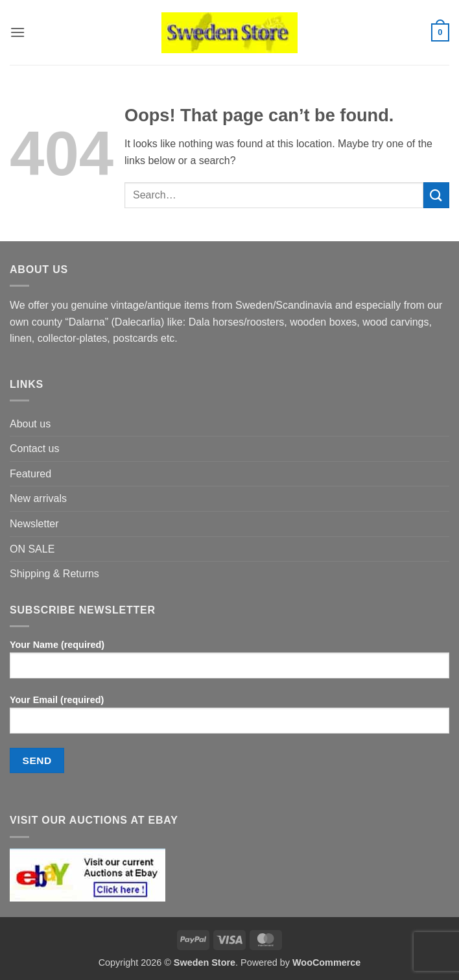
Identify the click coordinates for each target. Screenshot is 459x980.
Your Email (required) (230, 719)
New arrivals (38, 498)
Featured (30, 474)
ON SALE (32, 549)
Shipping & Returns (54, 574)
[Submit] (436, 195)
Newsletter (34, 524)
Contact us (34, 448)
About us (30, 424)
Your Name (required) (230, 664)
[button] (18, 32)
